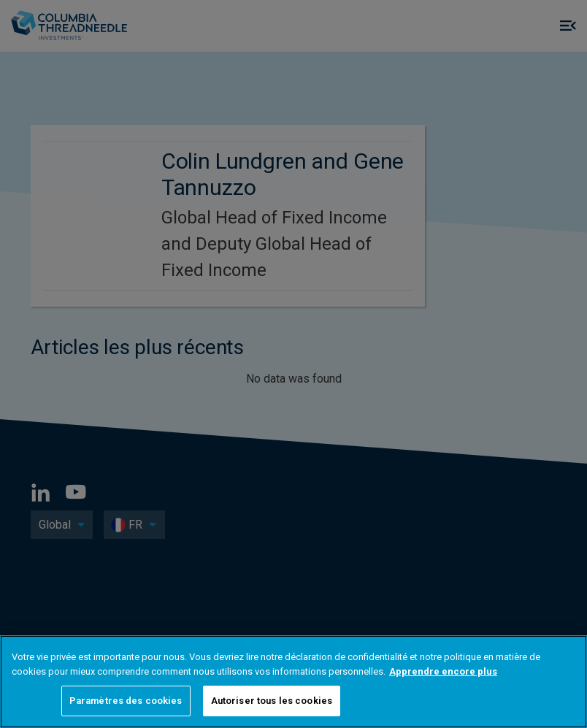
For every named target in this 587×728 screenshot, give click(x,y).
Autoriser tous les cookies (272, 701)
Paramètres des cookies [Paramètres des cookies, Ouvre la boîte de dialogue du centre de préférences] (126, 701)
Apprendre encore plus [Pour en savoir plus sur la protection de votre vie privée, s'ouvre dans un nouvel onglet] (443, 671)
